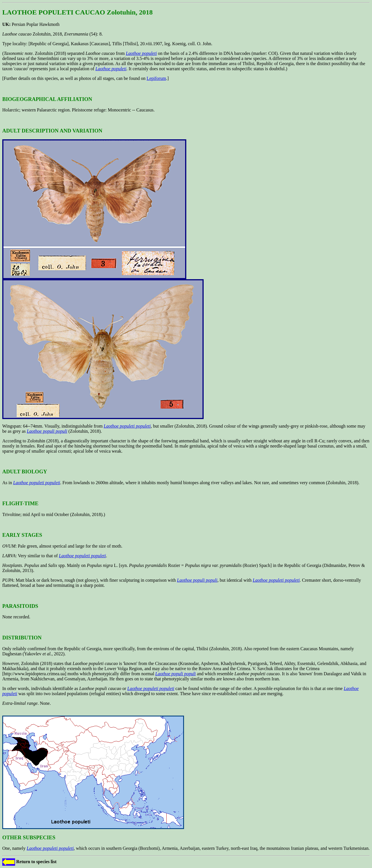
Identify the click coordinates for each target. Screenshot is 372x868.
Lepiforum (156, 78)
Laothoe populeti (141, 53)
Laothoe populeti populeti (127, 426)
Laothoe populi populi (47, 431)
